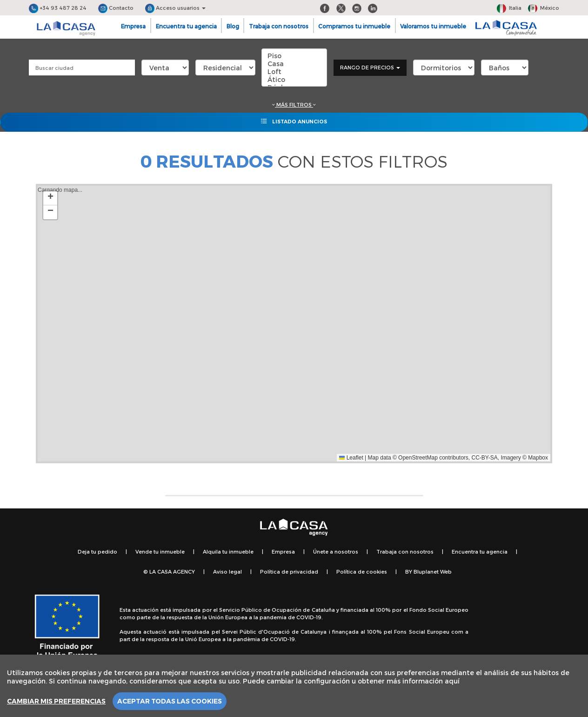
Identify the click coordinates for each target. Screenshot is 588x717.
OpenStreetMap (418, 458)
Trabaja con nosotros (279, 26)
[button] (50, 198)
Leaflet (351, 458)
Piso (294, 56)
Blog (233, 26)
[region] (294, 686)
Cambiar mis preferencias (56, 701)
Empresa (133, 26)
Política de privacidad (289, 572)
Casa (294, 64)
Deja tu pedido (97, 551)
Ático (294, 79)
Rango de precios (370, 67)
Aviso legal (227, 572)
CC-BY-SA (485, 458)
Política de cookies (362, 572)
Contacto (116, 8)
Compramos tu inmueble (354, 26)
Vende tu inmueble (160, 551)
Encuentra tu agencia (186, 26)
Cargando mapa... (293, 324)
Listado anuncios (294, 121)
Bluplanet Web (433, 572)
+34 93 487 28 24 (58, 8)
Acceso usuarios (175, 8)
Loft (294, 71)
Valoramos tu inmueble (433, 26)
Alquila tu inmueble (228, 551)
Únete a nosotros (336, 551)
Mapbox (538, 458)
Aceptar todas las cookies (170, 701)
